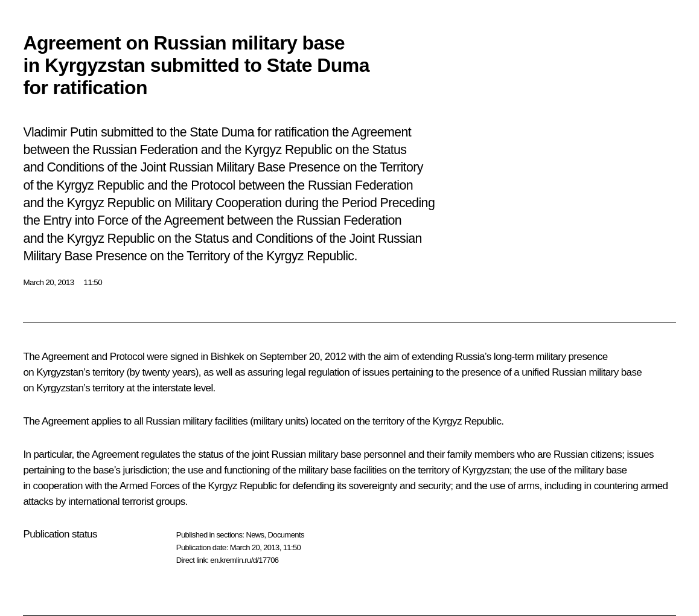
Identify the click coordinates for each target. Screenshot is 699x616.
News (255, 535)
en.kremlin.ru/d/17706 (244, 560)
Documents (286, 535)
